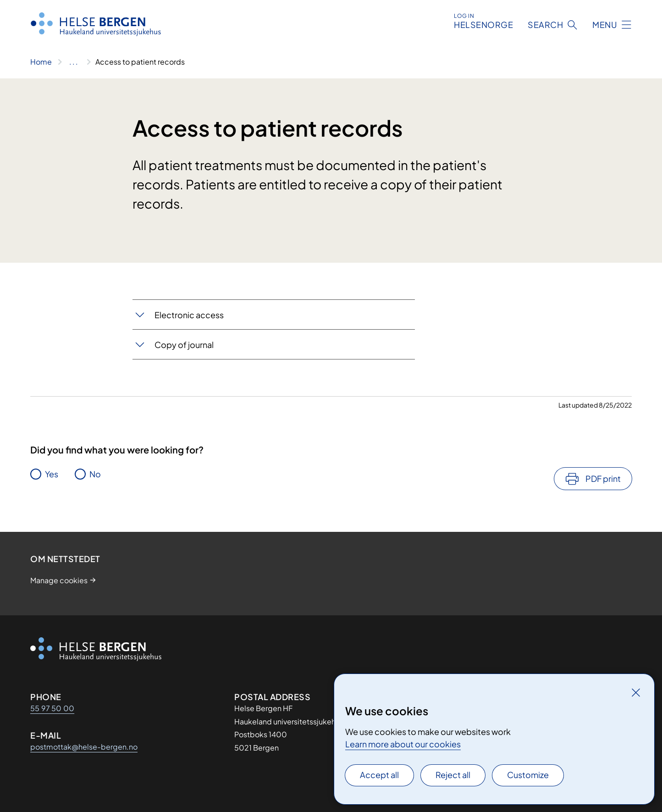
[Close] (636, 692)
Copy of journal (184, 345)
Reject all (453, 775)
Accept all (379, 775)
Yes (52, 474)
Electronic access (189, 315)
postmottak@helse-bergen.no (84, 747)
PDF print (603, 478)
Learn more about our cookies (403, 744)
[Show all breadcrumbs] (74, 62)
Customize (528, 775)
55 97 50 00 (52, 708)
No (95, 474)
